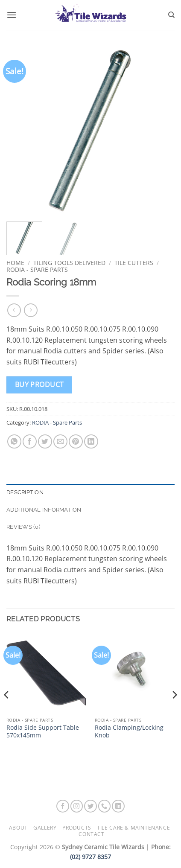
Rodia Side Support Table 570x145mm (43, 731)
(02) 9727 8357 (90, 857)
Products (77, 828)
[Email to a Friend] (60, 441)
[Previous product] (31, 310)
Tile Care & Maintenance (133, 828)
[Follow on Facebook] (63, 806)
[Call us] (105, 806)
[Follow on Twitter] (90, 806)
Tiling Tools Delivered (69, 263)
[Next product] (14, 310)
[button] (12, 15)
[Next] (174, 712)
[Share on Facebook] (30, 441)
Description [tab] (25, 492)
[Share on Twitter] (45, 441)
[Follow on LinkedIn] (118, 806)
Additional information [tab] (44, 510)
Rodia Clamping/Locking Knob (129, 731)
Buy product (39, 384)
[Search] (171, 15)
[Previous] (7, 712)
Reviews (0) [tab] (23, 527)
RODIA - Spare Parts (37, 269)
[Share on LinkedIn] (91, 441)
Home (15, 263)
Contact (91, 834)
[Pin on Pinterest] (76, 441)
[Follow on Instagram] (77, 806)
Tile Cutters (134, 263)
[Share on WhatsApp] (14, 441)
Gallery (45, 828)
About (18, 828)
